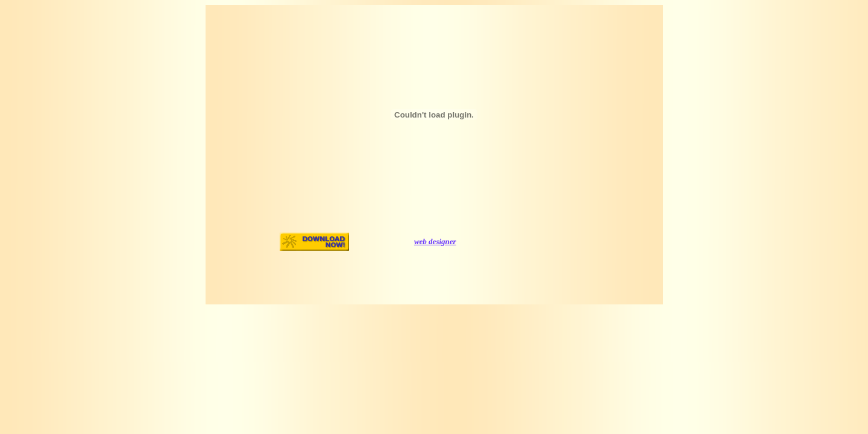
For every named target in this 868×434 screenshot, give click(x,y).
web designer (435, 241)
